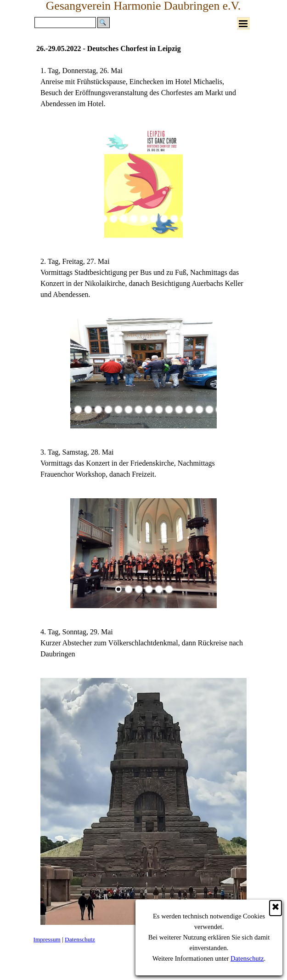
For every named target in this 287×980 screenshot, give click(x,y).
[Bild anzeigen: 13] (189, 410)
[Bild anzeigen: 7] (154, 219)
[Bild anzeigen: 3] (113, 219)
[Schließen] (276, 908)
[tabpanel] (143, 87)
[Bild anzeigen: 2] (103, 219)
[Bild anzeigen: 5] (134, 219)
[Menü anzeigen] (243, 23)
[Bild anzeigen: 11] (194, 219)
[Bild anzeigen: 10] (184, 219)
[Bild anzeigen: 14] (199, 410)
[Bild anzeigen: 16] (219, 410)
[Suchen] (65, 23)
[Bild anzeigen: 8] (164, 219)
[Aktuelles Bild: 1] (93, 219)
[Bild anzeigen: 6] (144, 219)
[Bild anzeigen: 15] (209, 410)
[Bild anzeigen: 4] (124, 219)
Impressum (47, 939)
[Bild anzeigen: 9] (174, 219)
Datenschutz (247, 958)
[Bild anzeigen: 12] (179, 410)
